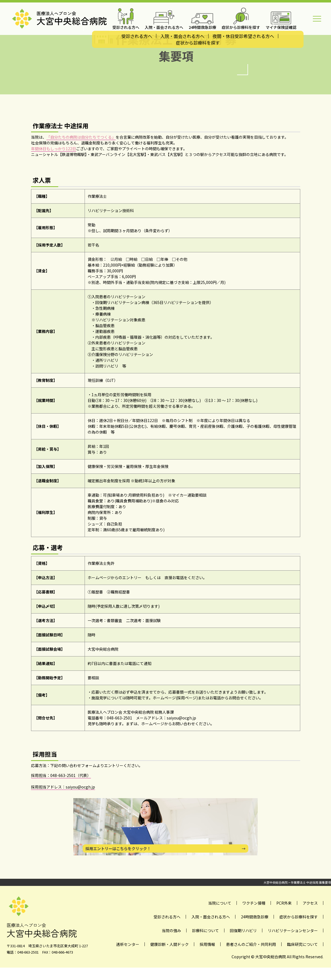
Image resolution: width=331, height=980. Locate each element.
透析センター (128, 944)
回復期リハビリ (243, 930)
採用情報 (207, 944)
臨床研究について (302, 944)
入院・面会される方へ (182, 36)
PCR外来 (284, 903)
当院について (220, 903)
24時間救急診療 (255, 917)
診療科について (205, 930)
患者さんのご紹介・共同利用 (251, 944)
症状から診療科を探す (198, 43)
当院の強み (171, 930)
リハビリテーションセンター (293, 930)
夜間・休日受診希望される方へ (243, 36)
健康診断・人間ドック (169, 944)
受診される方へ (137, 36)
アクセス (310, 903)
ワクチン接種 (254, 903)
